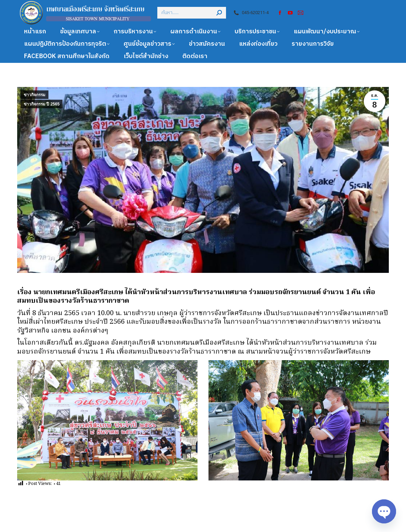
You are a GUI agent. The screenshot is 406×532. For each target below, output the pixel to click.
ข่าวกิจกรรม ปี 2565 (42, 104)
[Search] (192, 13)
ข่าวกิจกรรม (35, 95)
